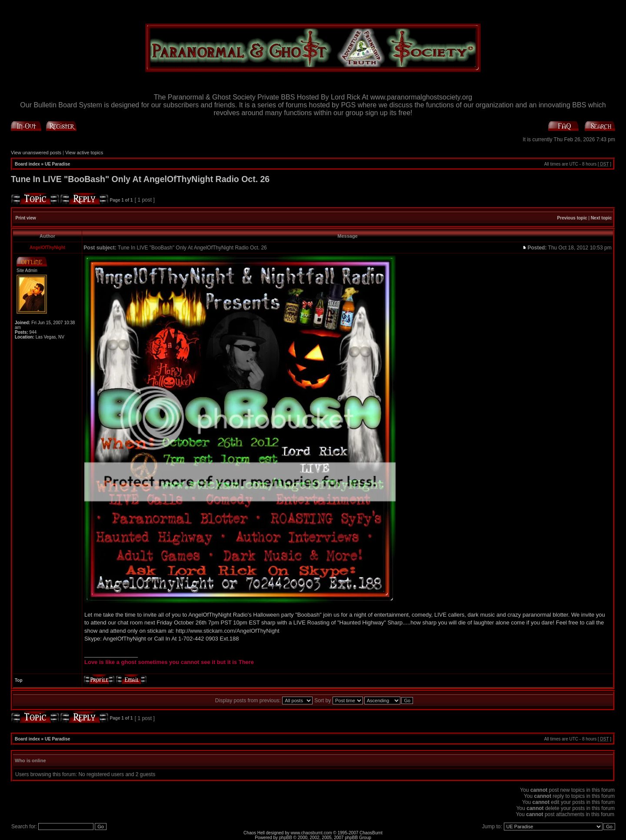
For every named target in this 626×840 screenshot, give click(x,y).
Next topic (601, 218)
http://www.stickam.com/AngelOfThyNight (227, 631)
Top (19, 680)
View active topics (84, 153)
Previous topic (572, 218)
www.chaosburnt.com (311, 833)
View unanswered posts (36, 153)
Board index (27, 164)
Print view (26, 218)
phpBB (286, 838)
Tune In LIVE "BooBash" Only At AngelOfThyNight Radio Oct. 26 (140, 179)
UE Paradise (57, 164)
